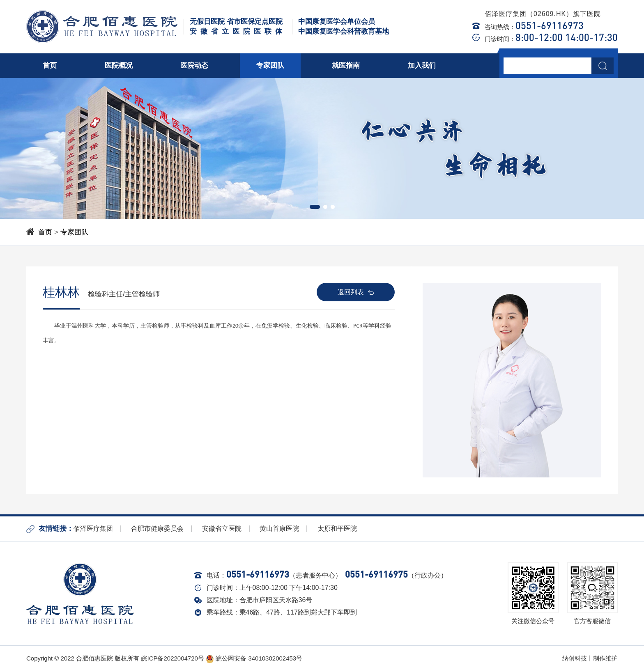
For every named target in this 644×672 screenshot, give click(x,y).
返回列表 (356, 292)
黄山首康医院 (279, 529)
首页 (50, 65)
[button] (315, 207)
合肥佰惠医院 (94, 658)
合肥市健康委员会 (157, 529)
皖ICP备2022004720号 (172, 658)
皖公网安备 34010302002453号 (254, 658)
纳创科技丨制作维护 (590, 658)
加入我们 (422, 65)
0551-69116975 (376, 574)
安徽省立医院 (222, 529)
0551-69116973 (550, 25)
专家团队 (270, 65)
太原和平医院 (337, 529)
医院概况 (119, 65)
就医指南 (346, 65)
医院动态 (194, 65)
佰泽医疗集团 (93, 529)
